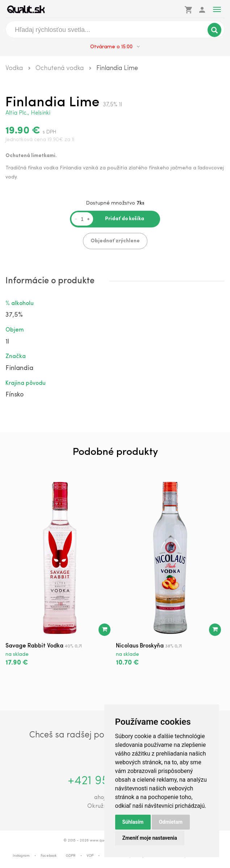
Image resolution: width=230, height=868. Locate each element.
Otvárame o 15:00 (115, 47)
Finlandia (19, 368)
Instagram (21, 856)
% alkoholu (20, 304)
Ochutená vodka (60, 68)
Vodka (14, 68)
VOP (90, 856)
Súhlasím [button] (133, 822)
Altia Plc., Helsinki (28, 113)
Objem (15, 330)
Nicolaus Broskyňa (140, 646)
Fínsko (14, 395)
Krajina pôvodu (26, 383)
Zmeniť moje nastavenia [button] (150, 838)
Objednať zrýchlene (115, 241)
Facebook (49, 856)
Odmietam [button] (171, 822)
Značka (16, 357)
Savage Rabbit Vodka (34, 646)
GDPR (71, 856)
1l (7, 342)
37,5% (14, 315)
